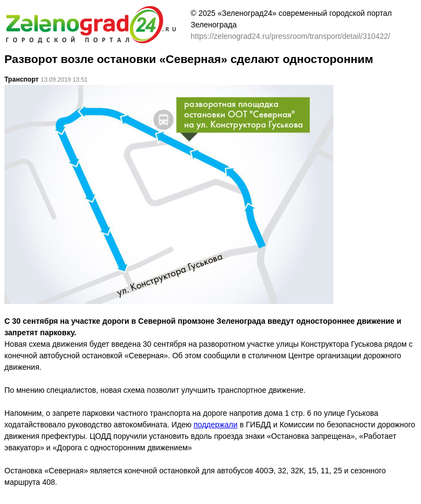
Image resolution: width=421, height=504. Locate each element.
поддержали (215, 425)
